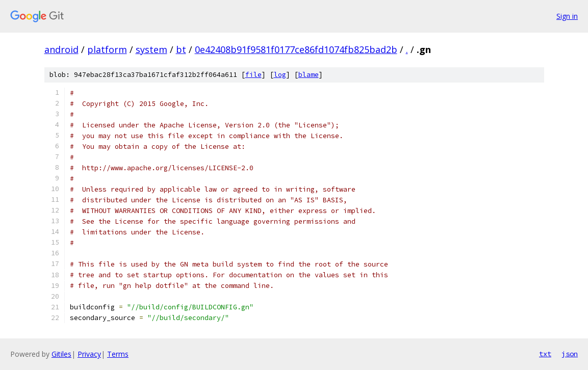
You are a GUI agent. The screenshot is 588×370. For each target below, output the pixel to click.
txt (545, 354)
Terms (118, 354)
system (151, 49)
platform (107, 49)
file (253, 75)
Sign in (567, 16)
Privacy (89, 354)
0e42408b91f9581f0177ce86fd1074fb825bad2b (296, 49)
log (280, 75)
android (61, 49)
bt (181, 49)
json (570, 354)
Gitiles (61, 354)
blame (309, 75)
